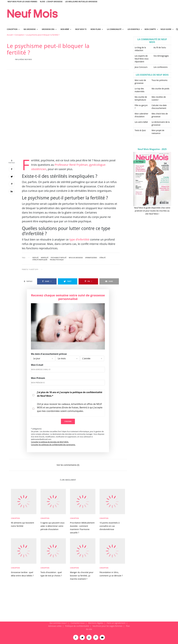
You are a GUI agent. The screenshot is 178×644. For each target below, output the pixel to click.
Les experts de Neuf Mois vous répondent (142, 59)
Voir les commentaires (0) (68, 465)
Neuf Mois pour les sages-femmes (22, 2)
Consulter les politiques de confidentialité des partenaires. (53, 445)
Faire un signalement (116, 623)
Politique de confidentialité (77, 626)
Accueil (10, 35)
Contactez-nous (78, 623)
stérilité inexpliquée (40, 260)
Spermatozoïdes (91, 258)
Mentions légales (96, 623)
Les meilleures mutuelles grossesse (81, 2)
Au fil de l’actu (160, 47)
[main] (89, 327)
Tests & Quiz (140, 130)
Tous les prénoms (160, 80)
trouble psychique (57, 260)
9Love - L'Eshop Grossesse (51, 2)
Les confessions (160, 67)
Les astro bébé (141, 122)
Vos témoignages (161, 56)
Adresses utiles (55, 626)
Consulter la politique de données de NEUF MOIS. (50, 442)
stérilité (102, 258)
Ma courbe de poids (160, 89)
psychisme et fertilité (59, 258)
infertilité (45, 258)
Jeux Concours (141, 67)
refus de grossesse (76, 258)
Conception (19, 35)
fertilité (35, 258)
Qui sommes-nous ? (58, 623)
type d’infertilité (80, 239)
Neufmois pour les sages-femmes (107, 626)
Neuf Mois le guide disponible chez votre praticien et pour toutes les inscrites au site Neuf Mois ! (152, 211)
